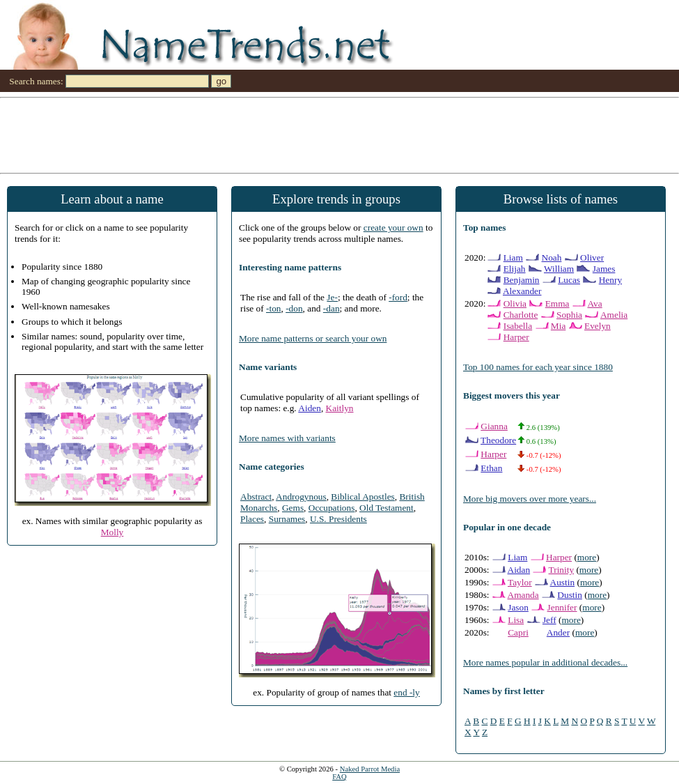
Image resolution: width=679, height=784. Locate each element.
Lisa (516, 620)
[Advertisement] (339, 134)
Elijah (515, 269)
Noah (552, 258)
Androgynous (301, 497)
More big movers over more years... (530, 499)
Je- (332, 297)
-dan (331, 308)
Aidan (519, 570)
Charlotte (521, 315)
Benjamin (522, 280)
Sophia (569, 315)
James (604, 269)
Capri (518, 632)
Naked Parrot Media (370, 769)
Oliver (592, 258)
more (587, 557)
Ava (594, 303)
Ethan (491, 468)
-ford (398, 297)
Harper (516, 337)
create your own (393, 228)
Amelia (614, 315)
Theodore (498, 440)
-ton (273, 308)
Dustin (570, 595)
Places (252, 519)
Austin (563, 582)
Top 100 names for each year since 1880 (538, 367)
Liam (513, 258)
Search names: (36, 81)
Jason (518, 607)
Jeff (549, 620)
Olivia (515, 303)
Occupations (332, 508)
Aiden (310, 408)
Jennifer (562, 607)
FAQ (339, 777)
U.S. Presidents (338, 519)
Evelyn (598, 326)
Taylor (520, 582)
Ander (558, 632)
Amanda (523, 595)
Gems (293, 508)
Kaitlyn (340, 408)
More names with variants (287, 438)
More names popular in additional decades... (545, 662)
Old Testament (387, 508)
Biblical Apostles (362, 497)
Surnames (287, 519)
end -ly (406, 692)
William (559, 269)
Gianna (494, 426)
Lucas (569, 280)
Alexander (522, 291)
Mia (558, 326)
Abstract (256, 497)
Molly (112, 532)
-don (294, 308)
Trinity (562, 570)
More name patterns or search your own (313, 338)
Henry (610, 280)
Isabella (518, 326)
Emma (557, 303)
